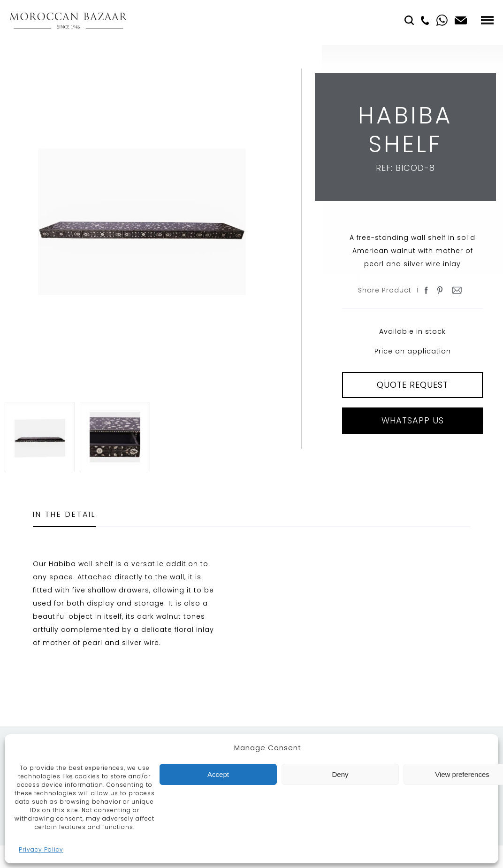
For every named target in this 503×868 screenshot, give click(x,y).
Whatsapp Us (413, 420)
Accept (218, 774)
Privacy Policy (41, 849)
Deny (340, 774)
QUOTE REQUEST (412, 385)
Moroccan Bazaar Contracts (68, 20)
